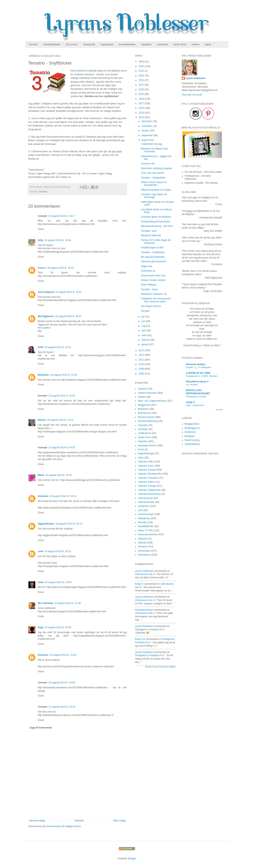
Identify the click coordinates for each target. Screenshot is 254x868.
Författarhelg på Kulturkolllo (155, 222)
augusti (146, 140)
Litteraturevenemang (149, 494)
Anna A (42, 268)
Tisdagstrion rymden (196, 396)
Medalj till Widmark (151, 235)
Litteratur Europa (147, 470)
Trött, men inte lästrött (152, 173)
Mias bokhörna (79, 71)
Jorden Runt (180, 44)
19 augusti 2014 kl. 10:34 (58, 475)
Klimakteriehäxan (144, 610)
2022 (142, 80)
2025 (142, 66)
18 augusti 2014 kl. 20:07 (68, 316)
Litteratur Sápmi (146, 482)
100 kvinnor (72, 44)
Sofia (41, 347)
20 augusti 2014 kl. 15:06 (62, 683)
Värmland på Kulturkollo (153, 261)
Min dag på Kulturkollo (153, 257)
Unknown (43, 496)
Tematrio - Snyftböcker (153, 252)
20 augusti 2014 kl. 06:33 (58, 627)
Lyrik (140, 510)
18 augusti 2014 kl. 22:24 (60, 420)
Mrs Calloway (45, 603)
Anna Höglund (46, 292)
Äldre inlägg (119, 821)
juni (144, 321)
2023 (142, 76)
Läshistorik (162, 44)
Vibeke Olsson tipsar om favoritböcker (154, 184)
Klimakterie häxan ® (197, 382)
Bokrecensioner (146, 417)
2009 (142, 369)
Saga (41, 627)
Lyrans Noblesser (144, 571)
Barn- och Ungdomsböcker (152, 401)
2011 (142, 360)
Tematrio (43, 192)
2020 (142, 90)
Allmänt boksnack (147, 393)
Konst (141, 449)
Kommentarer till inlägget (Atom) (64, 826)
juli (143, 317)
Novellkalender (146, 526)
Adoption (143, 389)
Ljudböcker (144, 506)
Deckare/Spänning (148, 421)
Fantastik (143, 429)
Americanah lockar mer (153, 276)
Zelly (40, 240)
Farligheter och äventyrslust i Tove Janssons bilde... (156, 300)
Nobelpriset (89, 44)
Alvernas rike (148, 164)
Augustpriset (107, 44)
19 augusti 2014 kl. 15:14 (63, 496)
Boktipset (190, 436)
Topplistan (146, 44)
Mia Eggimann (46, 316)
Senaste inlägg (37, 821)
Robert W (140, 639)
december (147, 121)
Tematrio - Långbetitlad (153, 178)
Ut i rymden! (192, 385)
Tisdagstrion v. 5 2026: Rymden (202, 376)
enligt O (139, 584)
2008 (142, 374)
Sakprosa (143, 539)
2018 (142, 99)
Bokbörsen (190, 432)
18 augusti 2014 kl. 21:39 (63, 375)
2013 (142, 350)
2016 (142, 108)
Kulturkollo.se (148, 271)
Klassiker (143, 441)
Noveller (142, 522)
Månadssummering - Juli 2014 (157, 226)
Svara (41, 229)
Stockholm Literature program (157, 168)
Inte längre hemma (151, 306)
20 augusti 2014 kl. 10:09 (63, 655)
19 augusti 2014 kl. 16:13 (69, 524)
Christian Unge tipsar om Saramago (154, 196)
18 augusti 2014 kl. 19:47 (68, 292)
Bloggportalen (192, 424)
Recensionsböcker (148, 534)
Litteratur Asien (146, 466)
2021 (142, 85)
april (144, 331)
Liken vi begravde (195, 405)
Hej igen (145, 311)
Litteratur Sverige (147, 486)
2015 (142, 113)
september (147, 135)
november (147, 126)
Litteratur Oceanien (148, 478)
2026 (142, 62)
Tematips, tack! (149, 231)
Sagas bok (147, 266)
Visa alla (219, 410)
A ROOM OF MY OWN (198, 373)
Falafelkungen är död (152, 248)
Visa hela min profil (192, 95)
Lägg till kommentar (41, 728)
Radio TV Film (145, 530)
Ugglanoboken (46, 524)
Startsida (79, 821)
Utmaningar (144, 551)
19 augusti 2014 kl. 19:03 (58, 582)
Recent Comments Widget (164, 667)
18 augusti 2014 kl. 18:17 (62, 216)
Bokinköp (143, 409)
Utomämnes (144, 555)
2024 (142, 71)
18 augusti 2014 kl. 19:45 (61, 268)
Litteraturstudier (146, 502)
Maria (41, 475)
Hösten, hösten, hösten (153, 280)
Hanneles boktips (196, 364)
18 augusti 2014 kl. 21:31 (58, 347)
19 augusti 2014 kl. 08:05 (62, 448)
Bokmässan (144, 413)
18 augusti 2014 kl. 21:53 (62, 396)
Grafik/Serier (145, 433)
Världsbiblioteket (52, 44)
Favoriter (33, 44)
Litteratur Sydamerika (149, 490)
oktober (146, 131)
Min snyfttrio (44, 328)
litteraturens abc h (145, 574)
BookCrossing (192, 440)
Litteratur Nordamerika (150, 474)
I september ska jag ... (153, 144)
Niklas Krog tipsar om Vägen (156, 190)
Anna (41, 582)
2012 (142, 355)
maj (144, 326)
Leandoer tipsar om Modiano (156, 217)
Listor (141, 458)
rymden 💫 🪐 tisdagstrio (199, 367)
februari (146, 340)
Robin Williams (149, 285)
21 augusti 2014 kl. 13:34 (62, 707)
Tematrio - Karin (149, 289)
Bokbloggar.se (192, 428)
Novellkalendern (127, 44)
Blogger (132, 858)
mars (144, 335)
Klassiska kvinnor (147, 446)
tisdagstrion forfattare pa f (150, 630)
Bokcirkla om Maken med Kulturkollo (154, 150)
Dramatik (143, 425)
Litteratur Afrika (146, 462)
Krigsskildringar (146, 453)
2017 (142, 103)
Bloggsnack (144, 405)
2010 (142, 364)
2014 (142, 117)
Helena (42, 420)
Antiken (195, 44)
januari (145, 344)
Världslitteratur (192, 444)
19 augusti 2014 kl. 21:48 (67, 603)
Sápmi (208, 44)
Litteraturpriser (146, 498)
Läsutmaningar (146, 514)
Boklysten (43, 375)
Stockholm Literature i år (154, 294)
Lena (40, 551)
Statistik (142, 543)
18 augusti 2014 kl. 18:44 (58, 240)
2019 (142, 94)
